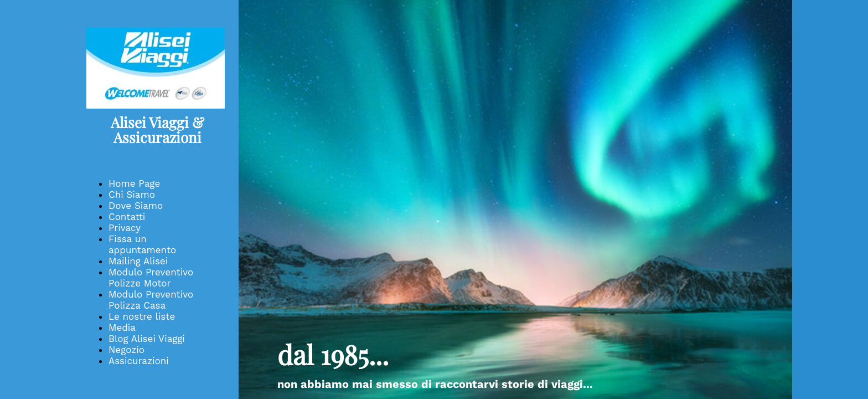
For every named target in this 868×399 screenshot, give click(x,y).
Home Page (134, 183)
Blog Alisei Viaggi (147, 339)
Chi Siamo (132, 195)
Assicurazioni (139, 361)
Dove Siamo (136, 206)
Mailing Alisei (138, 261)
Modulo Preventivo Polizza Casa (151, 300)
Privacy (125, 228)
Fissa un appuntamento (142, 244)
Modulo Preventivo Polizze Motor (151, 278)
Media (122, 328)
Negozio (126, 350)
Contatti (127, 217)
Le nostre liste (142, 316)
